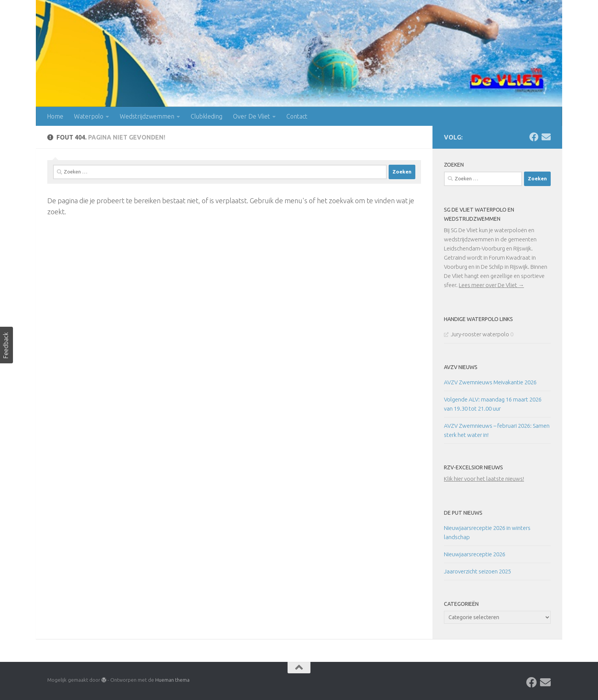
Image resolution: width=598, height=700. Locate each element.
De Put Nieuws (463, 513)
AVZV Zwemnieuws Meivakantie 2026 (490, 382)
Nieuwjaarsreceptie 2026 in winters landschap (487, 532)
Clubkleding (207, 116)
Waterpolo (89, 116)
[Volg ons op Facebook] (534, 137)
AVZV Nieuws (461, 367)
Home (55, 116)
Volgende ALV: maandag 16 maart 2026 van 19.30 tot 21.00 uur (493, 404)
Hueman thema (172, 680)
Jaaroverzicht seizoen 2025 (477, 571)
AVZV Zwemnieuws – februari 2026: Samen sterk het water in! (497, 430)
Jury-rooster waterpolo (480, 334)
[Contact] (546, 137)
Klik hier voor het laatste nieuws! (484, 479)
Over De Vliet (252, 116)
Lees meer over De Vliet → (491, 285)
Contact (297, 116)
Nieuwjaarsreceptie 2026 (475, 554)
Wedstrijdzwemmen (147, 116)
